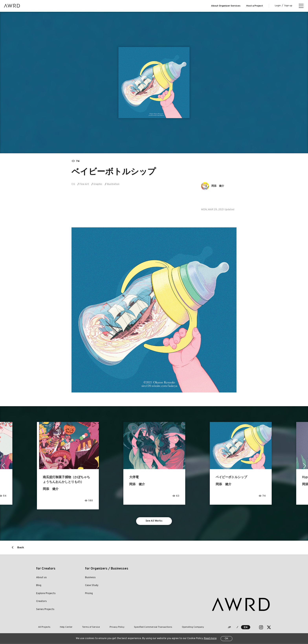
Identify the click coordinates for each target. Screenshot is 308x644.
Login (278, 6)
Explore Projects (46, 594)
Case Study (92, 586)
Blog (39, 586)
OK (226, 639)
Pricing (89, 594)
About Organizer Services (226, 6)
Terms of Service (82, 628)
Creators (41, 602)
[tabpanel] (154, 83)
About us (41, 579)
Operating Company (172, 628)
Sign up (288, 6)
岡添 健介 (219, 186)
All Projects (42, 628)
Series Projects (45, 610)
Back (21, 549)
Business (90, 579)
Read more (210, 638)
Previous (3, 466)
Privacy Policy (104, 628)
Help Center (60, 628)
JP (229, 628)
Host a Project (255, 6)
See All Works (154, 521)
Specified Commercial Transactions (136, 628)
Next (305, 466)
